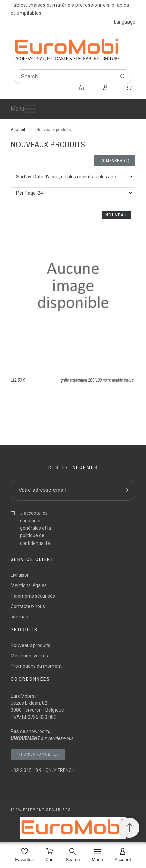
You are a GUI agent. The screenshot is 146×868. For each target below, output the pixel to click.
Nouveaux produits (31, 645)
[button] (73, 109)
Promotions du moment (36, 666)
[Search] (73, 77)
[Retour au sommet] (129, 828)
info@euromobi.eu (38, 754)
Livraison (20, 575)
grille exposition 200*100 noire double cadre (97, 380)
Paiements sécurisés (33, 596)
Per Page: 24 (30, 193)
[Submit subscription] (125, 490)
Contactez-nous (28, 606)
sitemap (20, 617)
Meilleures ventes (29, 656)
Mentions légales (29, 585)
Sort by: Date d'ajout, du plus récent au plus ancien (69, 177)
